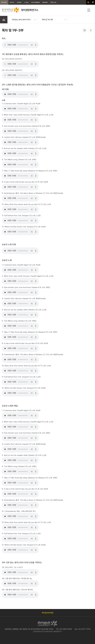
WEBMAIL (45, 2)
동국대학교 (4, 2)
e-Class (26, 2)
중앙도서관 (53, 2)
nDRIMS (19, 2)
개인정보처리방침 (47, 613)
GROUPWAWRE (35, 2)
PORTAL (12, 2)
